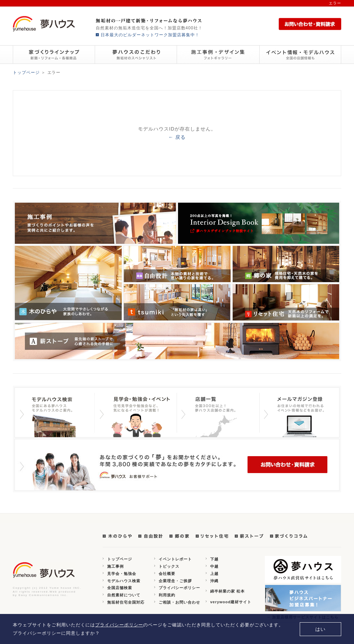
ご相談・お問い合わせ (179, 602)
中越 (214, 566)
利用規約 (167, 595)
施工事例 (115, 566)
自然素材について (124, 595)
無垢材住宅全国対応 (126, 602)
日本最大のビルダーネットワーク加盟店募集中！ (150, 35)
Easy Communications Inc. (43, 595)
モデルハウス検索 (124, 581)
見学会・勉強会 (122, 574)
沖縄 (214, 581)
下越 (214, 559)
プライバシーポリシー (179, 588)
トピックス (169, 566)
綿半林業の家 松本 (227, 591)
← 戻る (177, 137)
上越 (214, 574)
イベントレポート (175, 559)
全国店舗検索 (120, 588)
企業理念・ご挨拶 (175, 581)
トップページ (26, 73)
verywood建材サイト (231, 602)
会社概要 (167, 574)
